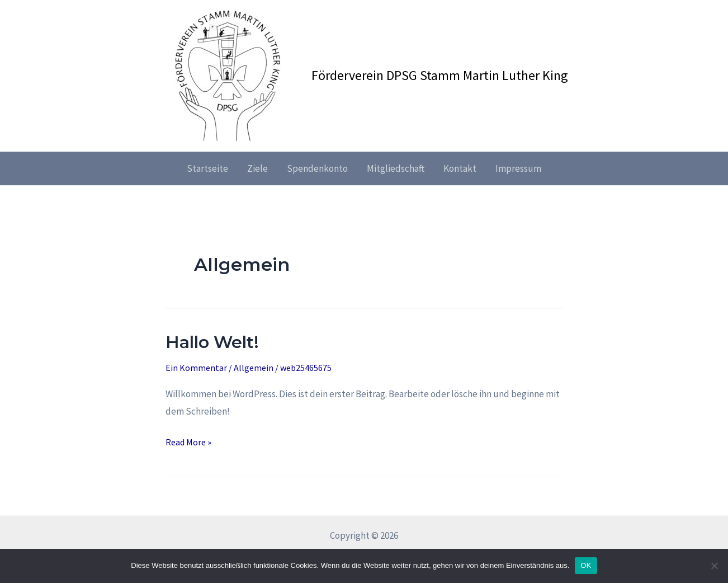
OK (586, 565)
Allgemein (254, 368)
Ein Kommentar (196, 368)
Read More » (188, 441)
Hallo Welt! (212, 342)
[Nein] (714, 566)
